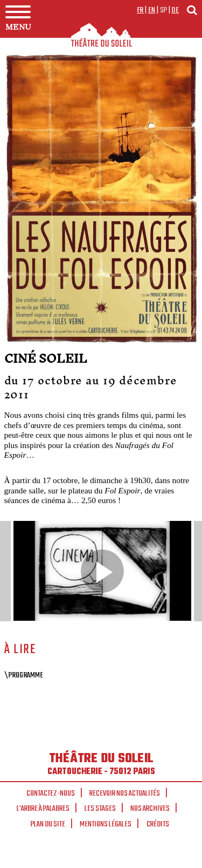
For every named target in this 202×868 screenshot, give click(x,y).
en (152, 10)
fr (140, 10)
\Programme (24, 675)
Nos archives (150, 809)
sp (164, 10)
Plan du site (48, 824)
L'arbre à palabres (43, 809)
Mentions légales (106, 824)
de (175, 10)
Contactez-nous (51, 794)
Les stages (100, 809)
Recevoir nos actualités (125, 794)
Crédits (158, 824)
